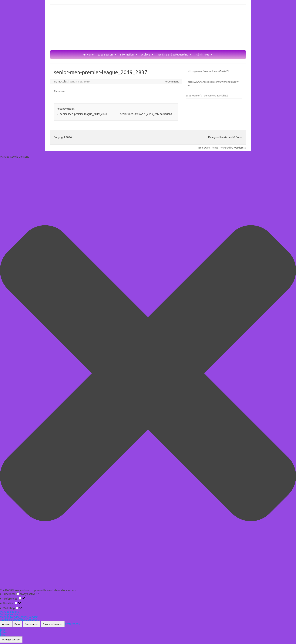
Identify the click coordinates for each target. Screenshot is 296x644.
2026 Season (107, 55)
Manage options (9, 612)
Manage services (10, 614)
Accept (6, 624)
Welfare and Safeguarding (175, 55)
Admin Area (204, 55)
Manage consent (11, 640)
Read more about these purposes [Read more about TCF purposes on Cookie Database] (19, 620)
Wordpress (240, 148)
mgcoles (63, 82)
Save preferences (53, 624)
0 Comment (172, 82)
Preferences (32, 624)
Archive (148, 55)
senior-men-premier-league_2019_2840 (82, 114)
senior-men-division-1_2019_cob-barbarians (148, 114)
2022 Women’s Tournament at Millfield (207, 96)
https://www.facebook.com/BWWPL (209, 71)
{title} (3, 630)
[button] (148, 373)
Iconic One (204, 148)
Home (90, 55)
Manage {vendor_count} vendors (19, 617)
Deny (17, 624)
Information (129, 55)
